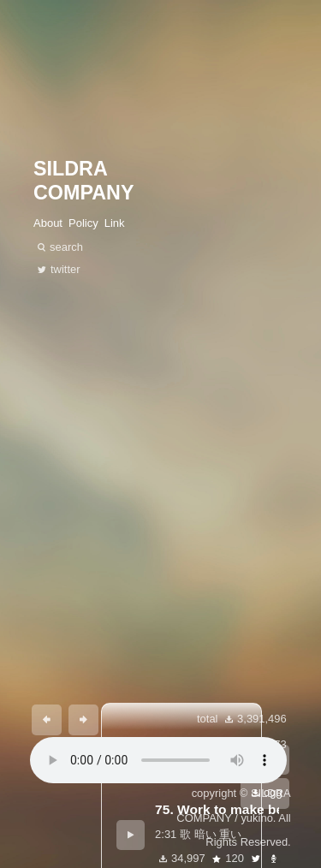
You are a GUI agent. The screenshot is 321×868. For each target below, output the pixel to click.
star (217, 859)
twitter (256, 859)
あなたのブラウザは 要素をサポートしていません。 (158, 760)
